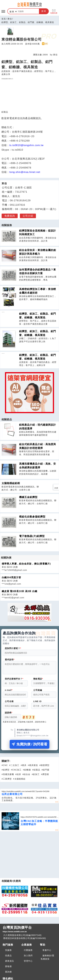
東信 (10, 19)
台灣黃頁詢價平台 (29, 931)
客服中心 (47, 952)
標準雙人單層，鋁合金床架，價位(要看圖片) (26, 564)
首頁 (4, 19)
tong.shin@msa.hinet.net (25, 172)
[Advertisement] (30, 856)
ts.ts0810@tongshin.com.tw (26, 145)
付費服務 (28, 952)
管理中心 (28, 963)
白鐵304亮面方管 (11, 577)
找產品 (8, 957)
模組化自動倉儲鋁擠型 (32, 517)
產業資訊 (9, 963)
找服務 (8, 952)
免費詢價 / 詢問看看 (29, 746)
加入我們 (28, 957)
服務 (12, 12)
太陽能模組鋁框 (11, 483)
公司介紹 (28, 216)
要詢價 (8, 974)
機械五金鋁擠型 (28, 497)
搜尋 (44, 11)
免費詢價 (54, 11)
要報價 (8, 968)
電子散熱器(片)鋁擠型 (32, 536)
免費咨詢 (10, 216)
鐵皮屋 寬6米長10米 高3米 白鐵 (19, 591)
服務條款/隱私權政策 (47, 959)
